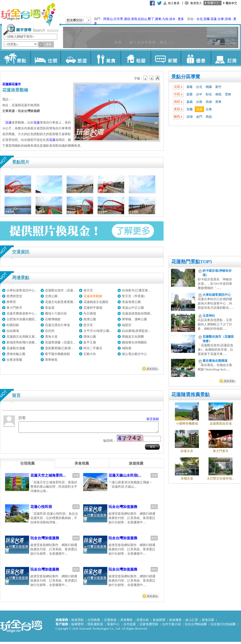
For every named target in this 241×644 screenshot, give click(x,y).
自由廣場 (13, 331)
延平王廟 (90, 342)
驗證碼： (110, 443)
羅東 (158, 19)
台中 (199, 94)
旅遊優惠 (175, 622)
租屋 (136, 58)
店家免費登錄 (149, 626)
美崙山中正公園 (133, 308)
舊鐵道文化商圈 (133, 337)
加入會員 (174, 3)
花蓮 (214, 19)
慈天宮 (88, 325)
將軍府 (11, 302)
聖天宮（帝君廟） (134, 296)
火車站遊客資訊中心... (22, 290)
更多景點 (229, 381)
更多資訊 (152, 368)
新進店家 (208, 622)
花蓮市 (16, 84)
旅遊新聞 (159, 622)
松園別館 (13, 325)
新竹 (218, 87)
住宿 (45, 58)
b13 (152, 78)
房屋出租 (143, 622)
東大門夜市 (14, 308)
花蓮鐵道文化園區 (96, 302)
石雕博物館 (53, 319)
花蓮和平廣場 (93, 308)
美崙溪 (50, 308)
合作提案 (130, 626)
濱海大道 (51, 337)
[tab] (27, 466)
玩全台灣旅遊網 (28, 14)
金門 (199, 117)
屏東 (218, 102)
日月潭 (118, 19)
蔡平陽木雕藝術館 (57, 354)
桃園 (209, 87)
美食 (105, 58)
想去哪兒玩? (75, 20)
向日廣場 (90, 313)
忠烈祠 (50, 331)
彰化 (209, 94)
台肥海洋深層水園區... (22, 319)
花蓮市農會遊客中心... (22, 313)
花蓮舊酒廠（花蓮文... (60, 342)
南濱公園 (90, 319)
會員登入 (196, 3)
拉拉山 (143, 19)
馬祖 (209, 117)
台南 (199, 102)
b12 (146, 78)
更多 (181, 19)
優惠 (196, 58)
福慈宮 (127, 325)
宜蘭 (207, 19)
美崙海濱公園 (131, 302)
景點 (15, 58)
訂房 (226, 58)
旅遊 (75, 58)
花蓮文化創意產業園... (60, 302)
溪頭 (127, 19)
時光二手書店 (93, 348)
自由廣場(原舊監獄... (136, 331)
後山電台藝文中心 (134, 354)
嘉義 (190, 102)
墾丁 (151, 19)
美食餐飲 (127, 622)
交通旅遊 (110, 622)
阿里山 (108, 19)
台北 (200, 19)
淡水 (172, 19)
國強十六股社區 (56, 313)
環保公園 (90, 337)
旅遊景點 (77, 622)
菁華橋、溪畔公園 (134, 319)
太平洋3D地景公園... (98, 331)
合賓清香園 (14, 360)
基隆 (190, 87)
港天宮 (88, 290)
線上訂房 (192, 622)
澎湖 (228, 19)
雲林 (228, 94)
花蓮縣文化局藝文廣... (22, 337)
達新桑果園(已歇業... (59, 348)
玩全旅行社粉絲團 (223, 626)
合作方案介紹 (171, 626)
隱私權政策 (95, 626)
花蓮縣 (7, 84)
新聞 (166, 58)
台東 (221, 19)
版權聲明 (77, 626)
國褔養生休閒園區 (134, 342)
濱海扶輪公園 (16, 354)
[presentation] (27, 466)
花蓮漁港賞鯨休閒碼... (137, 313)
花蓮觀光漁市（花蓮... (60, 290)
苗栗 (190, 94)
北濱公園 (51, 296)
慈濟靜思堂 (14, 296)
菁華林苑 (51, 360)
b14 (158, 78)
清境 (134, 19)
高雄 (209, 102)
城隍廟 (127, 348)
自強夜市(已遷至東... (136, 290)
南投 (218, 94)
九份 (165, 19)
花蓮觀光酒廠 (16, 348)
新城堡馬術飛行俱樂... (22, 342)
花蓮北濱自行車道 (57, 325)
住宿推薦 (94, 622)
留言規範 (153, 419)
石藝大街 (90, 354)
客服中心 (113, 626)
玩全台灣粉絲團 (196, 626)
